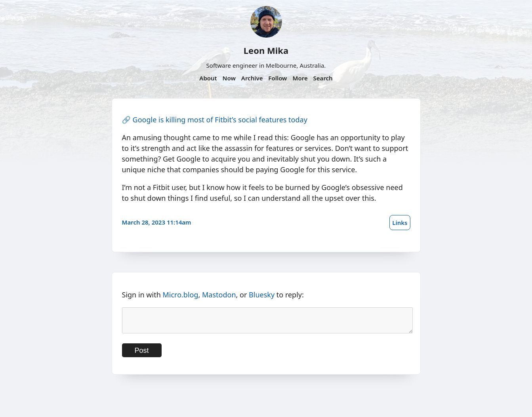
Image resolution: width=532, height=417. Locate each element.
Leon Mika (266, 50)
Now (229, 78)
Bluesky (262, 295)
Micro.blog (180, 295)
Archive (252, 78)
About (208, 78)
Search (323, 78)
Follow (277, 78)
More (300, 78)
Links (400, 223)
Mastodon (219, 295)
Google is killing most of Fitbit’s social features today (220, 120)
